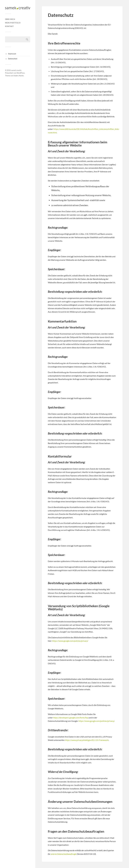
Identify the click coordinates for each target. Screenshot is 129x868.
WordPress (21, 73)
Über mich (10, 19)
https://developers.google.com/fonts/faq (71, 718)
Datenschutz (13, 59)
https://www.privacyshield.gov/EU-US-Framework (87, 740)
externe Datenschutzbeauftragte (64, 854)
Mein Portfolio (13, 23)
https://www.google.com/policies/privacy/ (70, 641)
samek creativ (16, 70)
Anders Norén (19, 76)
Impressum (12, 54)
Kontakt (9, 26)
